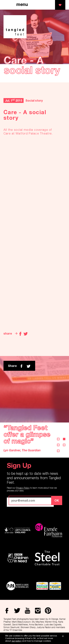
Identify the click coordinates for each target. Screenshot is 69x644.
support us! (60, 5)
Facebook (20, 334)
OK (57, 500)
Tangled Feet (15, 27)
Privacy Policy (23, 488)
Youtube (27, 611)
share (8, 333)
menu (22, 4)
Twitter (26, 334)
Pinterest (48, 611)
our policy (17, 641)
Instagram (38, 611)
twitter (29, 366)
